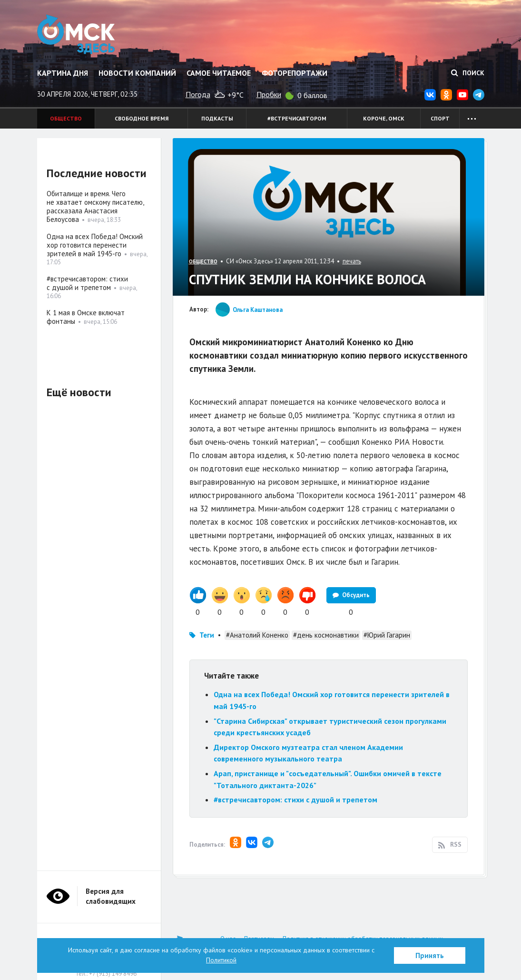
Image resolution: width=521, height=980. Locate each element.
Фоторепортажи (295, 73)
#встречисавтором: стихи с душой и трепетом (295, 800)
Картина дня (63, 73)
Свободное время (142, 118)
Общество (66, 118)
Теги (207, 635)
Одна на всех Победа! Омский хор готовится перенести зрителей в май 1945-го (95, 245)
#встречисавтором (297, 118)
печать (352, 261)
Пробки (269, 94)
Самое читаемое (219, 73)
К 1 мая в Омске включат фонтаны (86, 317)
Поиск (468, 73)
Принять (430, 955)
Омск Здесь (76, 34)
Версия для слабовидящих (111, 896)
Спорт (440, 118)
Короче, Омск (384, 118)
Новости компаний (137, 73)
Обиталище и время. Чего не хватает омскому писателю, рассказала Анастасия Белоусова (95, 206)
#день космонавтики (326, 635)
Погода (198, 94)
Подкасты (217, 118)
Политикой (221, 960)
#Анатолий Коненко (257, 635)
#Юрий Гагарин (387, 635)
